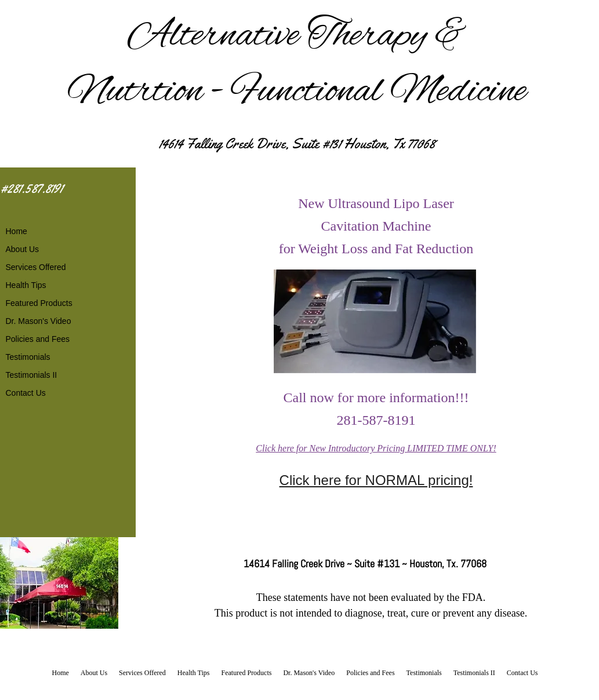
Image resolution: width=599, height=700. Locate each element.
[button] (375, 321)
